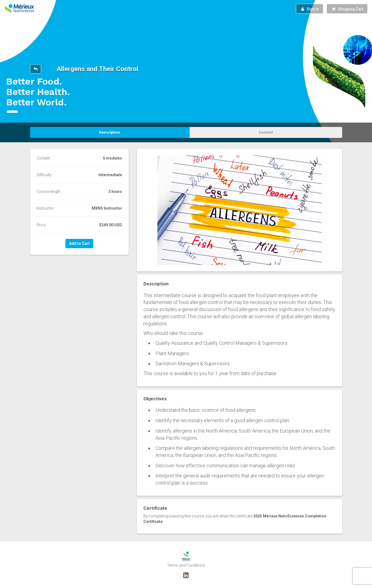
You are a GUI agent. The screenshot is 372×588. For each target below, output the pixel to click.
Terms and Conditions (186, 565)
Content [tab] (266, 132)
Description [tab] (110, 132)
